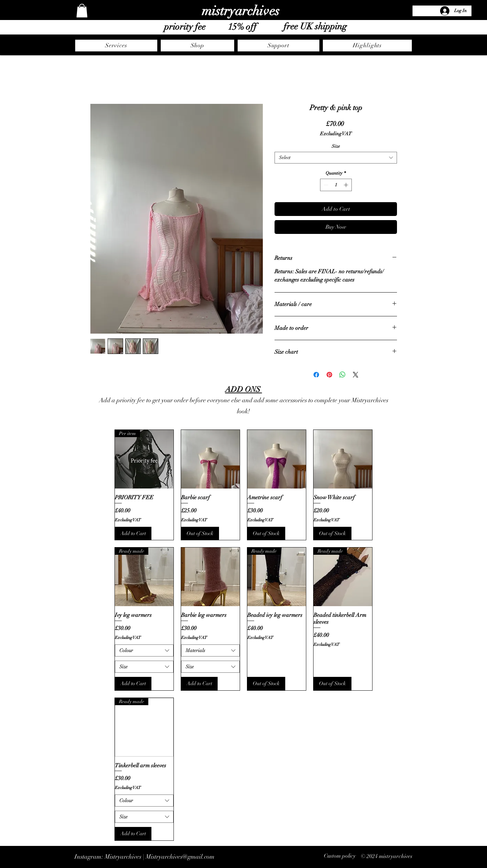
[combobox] (336, 158)
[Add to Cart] (133, 534)
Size (336, 146)
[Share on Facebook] (316, 375)
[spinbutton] (336, 185)
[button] (82, 11)
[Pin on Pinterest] (329, 375)
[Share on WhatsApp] (342, 375)
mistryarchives (241, 11)
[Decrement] (325, 185)
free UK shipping (315, 27)
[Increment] (347, 185)
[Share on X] (356, 375)
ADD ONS (244, 389)
